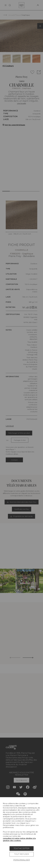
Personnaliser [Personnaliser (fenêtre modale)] (22, 860)
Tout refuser (22, 854)
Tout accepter (21, 848)
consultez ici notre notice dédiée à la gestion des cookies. (19, 839)
